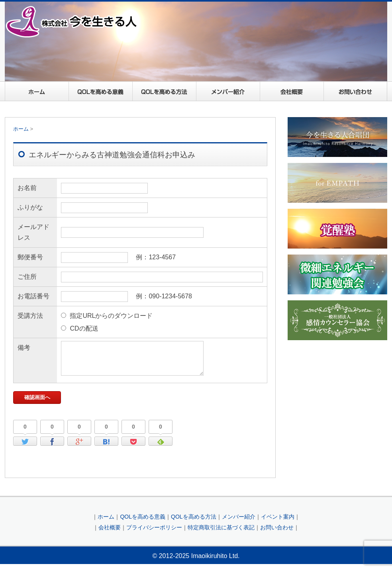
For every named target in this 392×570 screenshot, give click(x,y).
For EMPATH (337, 183)
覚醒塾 (337, 229)
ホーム (37, 91)
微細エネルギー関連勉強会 (337, 274)
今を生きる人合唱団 (337, 137)
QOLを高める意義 (100, 91)
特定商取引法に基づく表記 (221, 533)
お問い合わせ (355, 91)
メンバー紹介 (228, 91)
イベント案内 (278, 523)
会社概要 (292, 91)
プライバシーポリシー (154, 533)
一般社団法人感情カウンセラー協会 (337, 320)
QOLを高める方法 (164, 91)
